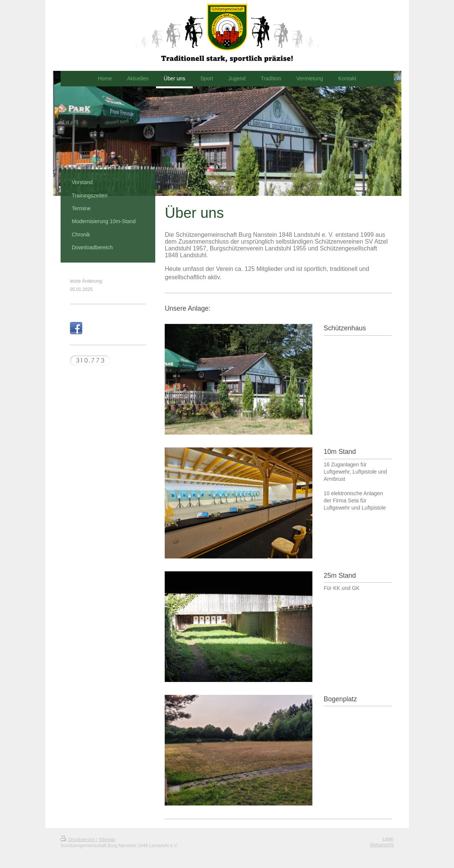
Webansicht (382, 845)
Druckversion (79, 840)
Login (388, 839)
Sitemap (107, 840)
